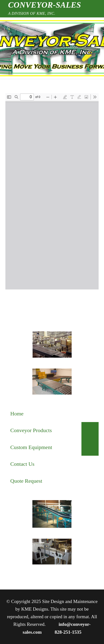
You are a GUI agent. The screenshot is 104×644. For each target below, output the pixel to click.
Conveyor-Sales (45, 5)
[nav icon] (18, 48)
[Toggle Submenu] (90, 431)
